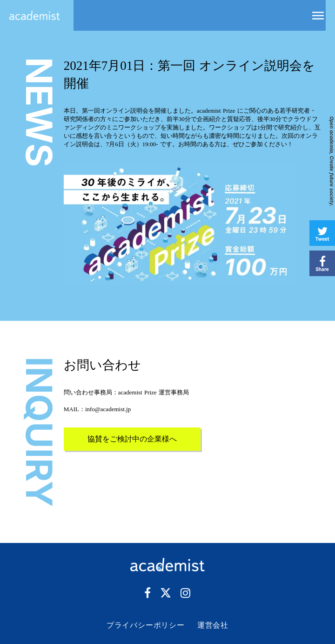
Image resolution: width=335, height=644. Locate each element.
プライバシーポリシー (146, 625)
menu (318, 16)
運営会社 (213, 625)
